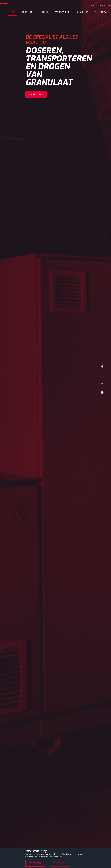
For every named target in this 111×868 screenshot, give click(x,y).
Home (12, 12)
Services (45, 12)
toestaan (35, 863)
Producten (28, 12)
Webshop (90, 5)
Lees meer (36, 94)
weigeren (60, 863)
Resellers (83, 12)
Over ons (100, 12)
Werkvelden (63, 12)
